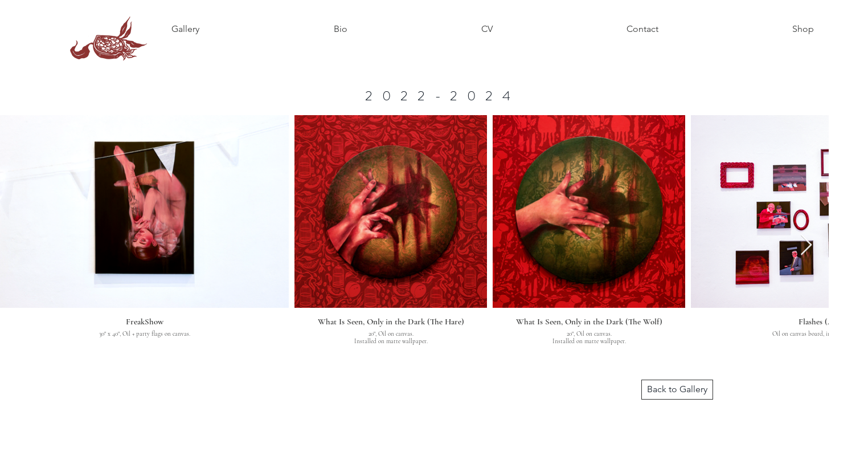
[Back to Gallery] (677, 390)
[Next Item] (806, 245)
